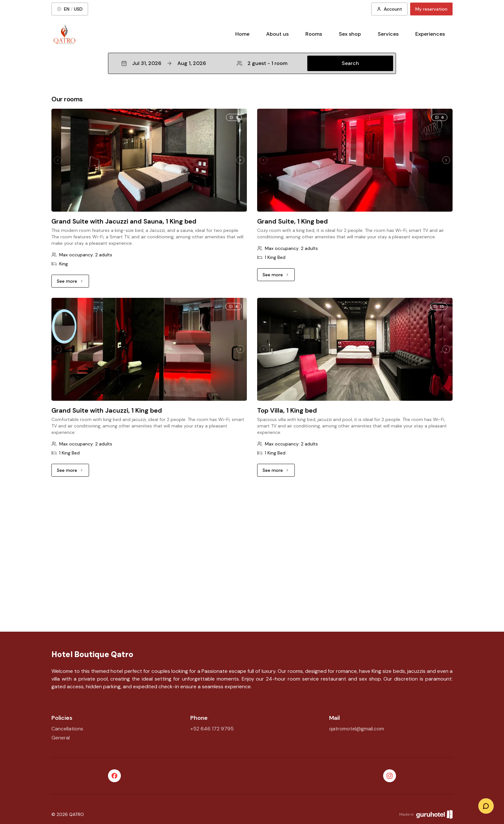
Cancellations (67, 729)
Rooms (314, 34)
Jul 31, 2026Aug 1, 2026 (164, 63)
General (61, 738)
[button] (252, 63)
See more (73, 283)
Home (242, 34)
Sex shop (350, 34)
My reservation (431, 9)
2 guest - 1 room (262, 63)
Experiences (430, 34)
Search (350, 63)
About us (277, 34)
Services (388, 34)
